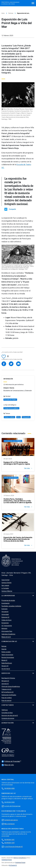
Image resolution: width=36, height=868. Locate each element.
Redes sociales (6, 652)
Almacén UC (5, 681)
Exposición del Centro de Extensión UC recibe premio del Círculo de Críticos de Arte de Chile (18, 539)
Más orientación (9, 824)
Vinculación (5, 612)
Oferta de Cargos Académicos (11, 687)
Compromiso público (11, 408)
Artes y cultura (10, 417)
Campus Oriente (6, 583)
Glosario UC (5, 666)
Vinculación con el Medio (13, 441)
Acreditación (8, 723)
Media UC (4, 660)
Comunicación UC (9, 641)
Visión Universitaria (11, 478)
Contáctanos (8, 705)
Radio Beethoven (7, 663)
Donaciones (5, 623)
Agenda (4, 649)
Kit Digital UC (13, 865)
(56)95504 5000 (9, 802)
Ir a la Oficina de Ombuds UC (13, 847)
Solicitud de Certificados (9, 695)
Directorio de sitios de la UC (10, 716)
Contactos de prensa (8, 718)
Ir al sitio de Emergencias (12, 806)
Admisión (4, 628)
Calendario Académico (8, 634)
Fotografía (26, 417)
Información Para (7, 631)
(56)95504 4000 (9, 788)
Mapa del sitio (8, 765)
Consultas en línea (7, 713)
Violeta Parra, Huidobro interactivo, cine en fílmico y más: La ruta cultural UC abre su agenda (18, 501)
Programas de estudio (8, 600)
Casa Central (5, 580)
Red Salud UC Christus (8, 678)
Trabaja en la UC (6, 689)
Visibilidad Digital (7, 860)
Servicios (6, 673)
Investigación (6, 603)
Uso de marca (6, 669)
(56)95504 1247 (9, 843)
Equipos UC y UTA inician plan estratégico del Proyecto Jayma (17, 463)
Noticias (11, 13)
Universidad (5, 614)
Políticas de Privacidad (11, 761)
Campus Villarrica (7, 591)
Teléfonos (5, 710)
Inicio (3, 13)
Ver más (28, 468)
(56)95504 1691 (9, 840)
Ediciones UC (5, 617)
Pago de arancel (6, 701)
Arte (18, 417)
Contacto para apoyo (11, 820)
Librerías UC (5, 684)
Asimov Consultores (20, 858)
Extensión (5, 609)
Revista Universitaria (8, 658)
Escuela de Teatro (10, 400)
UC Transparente (7, 626)
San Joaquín (5, 585)
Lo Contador (5, 588)
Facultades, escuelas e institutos (11, 606)
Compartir (12, 209)
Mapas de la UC (6, 637)
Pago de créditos (7, 698)
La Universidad (8, 596)
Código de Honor (7, 620)
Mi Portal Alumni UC (8, 692)
